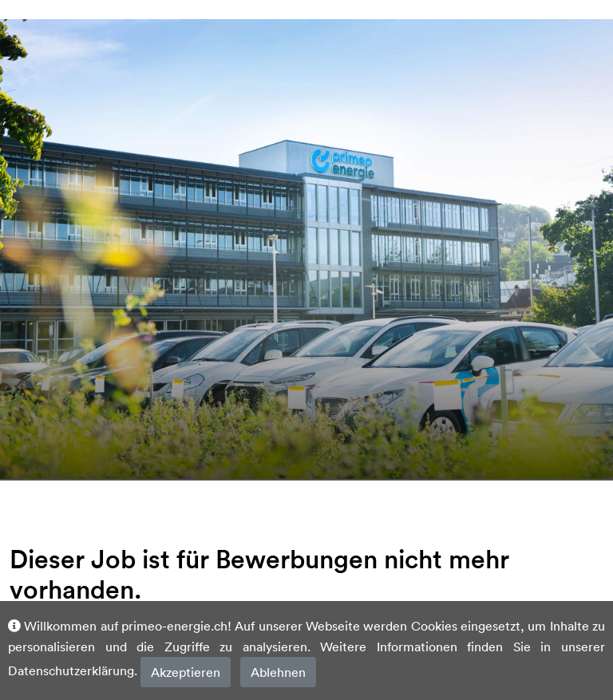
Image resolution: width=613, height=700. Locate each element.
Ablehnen (278, 672)
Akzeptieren (186, 672)
